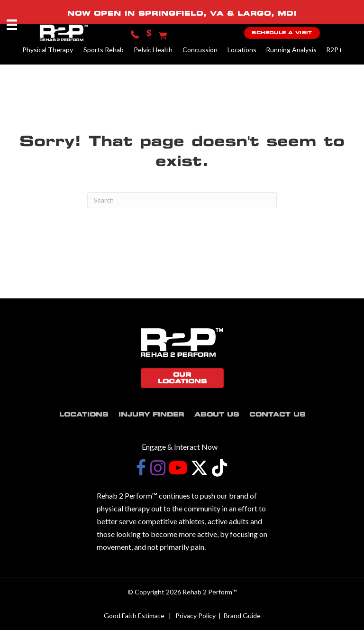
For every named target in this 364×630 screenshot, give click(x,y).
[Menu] (12, 24)
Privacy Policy (196, 616)
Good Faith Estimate (134, 616)
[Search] (182, 200)
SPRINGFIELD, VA (181, 13)
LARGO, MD (265, 13)
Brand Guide (242, 616)
